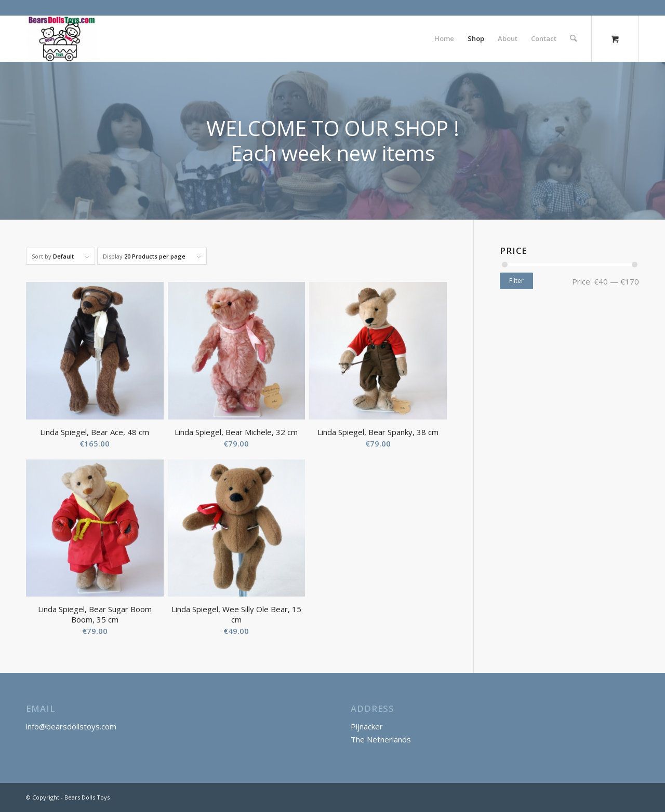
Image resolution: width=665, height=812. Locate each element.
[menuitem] (444, 38)
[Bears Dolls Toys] (62, 38)
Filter (516, 281)
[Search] (573, 38)
